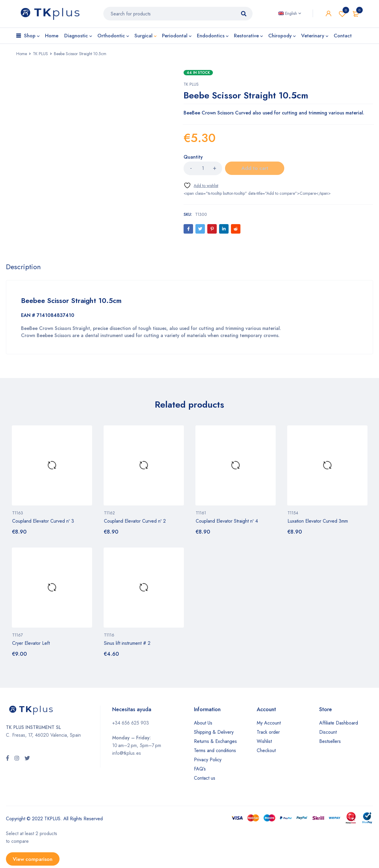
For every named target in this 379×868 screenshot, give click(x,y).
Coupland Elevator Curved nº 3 (43, 523)
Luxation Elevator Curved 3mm (318, 523)
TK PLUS (40, 56)
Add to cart (255, 170)
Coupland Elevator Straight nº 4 (227, 523)
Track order (268, 734)
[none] (290, 15)
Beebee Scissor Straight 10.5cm (74, 303)
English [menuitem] (291, 15)
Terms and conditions (215, 753)
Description (24, 269)
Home (22, 56)
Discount (328, 734)
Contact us (205, 780)
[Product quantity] (203, 170)
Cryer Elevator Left (31, 645)
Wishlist (342, 15)
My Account (269, 725)
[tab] (24, 269)
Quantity (193, 159)
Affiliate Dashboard (339, 725)
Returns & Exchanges (215, 743)
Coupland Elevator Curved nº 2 (135, 523)
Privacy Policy (208, 762)
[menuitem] (290, 15)
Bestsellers (330, 743)
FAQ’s (200, 771)
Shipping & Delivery (214, 734)
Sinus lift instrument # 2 (127, 645)
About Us (203, 725)
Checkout (266, 753)
